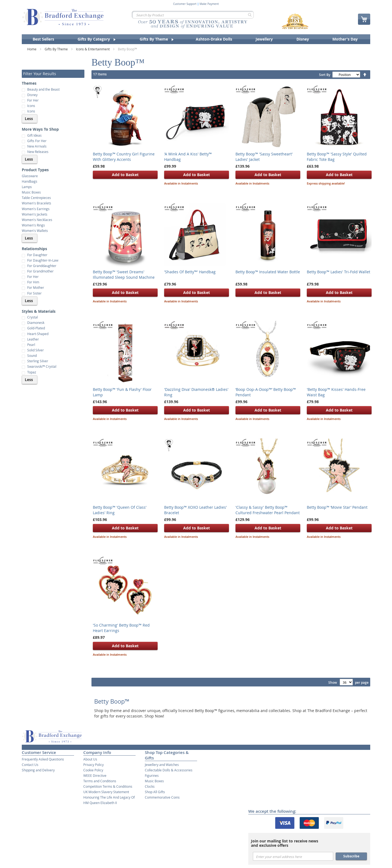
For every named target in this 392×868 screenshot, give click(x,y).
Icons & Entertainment (93, 49)
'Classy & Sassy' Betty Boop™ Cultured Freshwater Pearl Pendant (268, 510)
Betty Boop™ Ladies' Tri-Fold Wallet (339, 272)
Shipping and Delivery (38, 770)
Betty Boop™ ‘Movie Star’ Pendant (337, 507)
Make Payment (209, 4)
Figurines (152, 775)
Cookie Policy (93, 770)
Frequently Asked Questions (43, 759)
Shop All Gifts (155, 792)
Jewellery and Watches (162, 765)
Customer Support (185, 4)
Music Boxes (154, 781)
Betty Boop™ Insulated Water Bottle (268, 272)
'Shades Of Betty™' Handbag (190, 272)
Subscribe (351, 856)
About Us (90, 759)
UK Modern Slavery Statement (106, 792)
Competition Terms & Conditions (108, 786)
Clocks (150, 786)
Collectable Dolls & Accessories (169, 770)
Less (29, 119)
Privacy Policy (94, 765)
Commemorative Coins (162, 797)
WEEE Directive (95, 775)
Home (32, 49)
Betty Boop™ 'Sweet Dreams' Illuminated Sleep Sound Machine (124, 274)
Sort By (325, 75)
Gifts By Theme (57, 49)
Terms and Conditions (100, 781)
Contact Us (30, 765)
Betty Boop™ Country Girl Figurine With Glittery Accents (124, 157)
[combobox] (193, 15)
